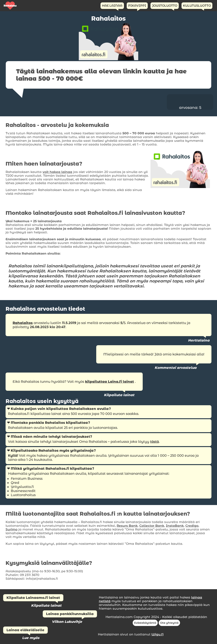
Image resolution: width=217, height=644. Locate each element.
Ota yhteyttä (169, 623)
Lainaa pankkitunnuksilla (70, 614)
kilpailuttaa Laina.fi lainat (110, 382)
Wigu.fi (157, 634)
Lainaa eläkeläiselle (25, 630)
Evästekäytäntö (145, 623)
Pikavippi (137, 6)
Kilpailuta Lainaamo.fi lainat (33, 598)
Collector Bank (152, 526)
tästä (154, 442)
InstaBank (175, 526)
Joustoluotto (165, 6)
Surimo (12, 529)
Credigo (192, 526)
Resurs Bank (127, 526)
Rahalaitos (23, 323)
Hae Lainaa (112, 6)
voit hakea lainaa (57, 172)
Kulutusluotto (197, 6)
